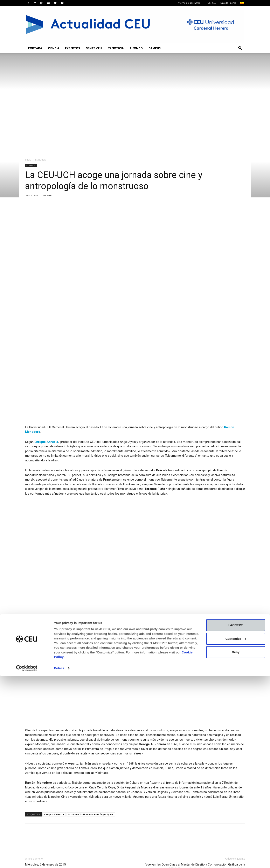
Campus (155, 48)
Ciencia (54, 48)
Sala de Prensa (228, 3)
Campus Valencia (54, 668)
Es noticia (116, 48)
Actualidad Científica (127, 771)
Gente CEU (94, 48)
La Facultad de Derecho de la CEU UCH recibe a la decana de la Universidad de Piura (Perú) (89, 781)
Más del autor (70, 737)
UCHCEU (212, 3)
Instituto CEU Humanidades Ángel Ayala (91, 668)
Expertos (72, 48)
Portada (35, 48)
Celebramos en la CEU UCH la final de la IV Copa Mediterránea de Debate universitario (179, 781)
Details (59, 860)
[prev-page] (28, 801)
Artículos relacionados (42, 737)
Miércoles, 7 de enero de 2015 (45, 718)
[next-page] (34, 801)
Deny (236, 844)
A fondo (136, 48)
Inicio (28, 160)
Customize (236, 830)
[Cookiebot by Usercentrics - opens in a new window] (27, 860)
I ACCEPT (236, 817)
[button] (240, 49)
